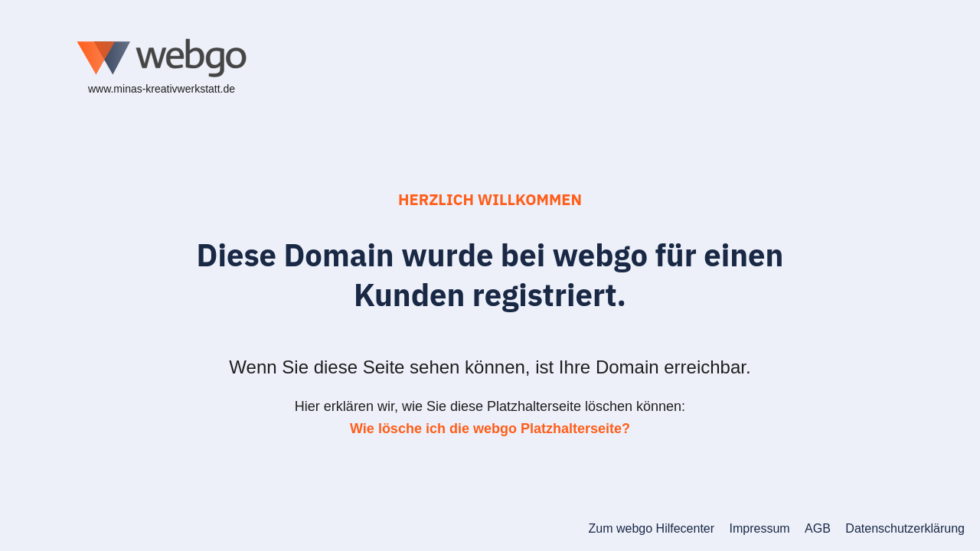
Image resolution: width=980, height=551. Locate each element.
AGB (818, 528)
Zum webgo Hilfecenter (652, 528)
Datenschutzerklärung (905, 528)
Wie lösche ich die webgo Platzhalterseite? (490, 429)
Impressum (760, 528)
